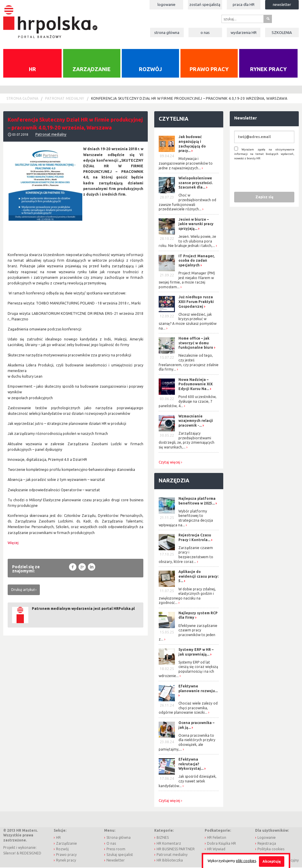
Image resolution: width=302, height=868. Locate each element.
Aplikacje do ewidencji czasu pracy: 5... (198, 577)
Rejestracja (267, 844)
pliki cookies (246, 861)
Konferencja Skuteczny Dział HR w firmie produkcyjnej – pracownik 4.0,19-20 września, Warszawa (189, 99)
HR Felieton (217, 838)
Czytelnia (174, 119)
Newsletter (282, 4)
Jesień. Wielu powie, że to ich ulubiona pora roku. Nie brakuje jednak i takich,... (187, 241)
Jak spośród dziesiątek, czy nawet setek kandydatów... (188, 782)
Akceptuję (272, 861)
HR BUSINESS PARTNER (176, 849)
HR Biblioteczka (170, 861)
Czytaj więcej (169, 463)
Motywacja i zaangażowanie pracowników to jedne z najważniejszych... (186, 164)
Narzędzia (174, 481)
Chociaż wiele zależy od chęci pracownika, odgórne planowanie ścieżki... (188, 708)
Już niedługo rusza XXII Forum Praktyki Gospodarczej (196, 302)
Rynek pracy (268, 70)
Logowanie (166, 4)
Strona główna (167, 32)
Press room (116, 849)
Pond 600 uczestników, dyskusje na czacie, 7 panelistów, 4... (188, 402)
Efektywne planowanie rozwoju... (198, 689)
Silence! (9, 854)
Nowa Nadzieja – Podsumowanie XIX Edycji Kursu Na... (196, 384)
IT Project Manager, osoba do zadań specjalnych (196, 261)
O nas (205, 32)
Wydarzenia (244, 32)
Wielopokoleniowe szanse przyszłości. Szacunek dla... (196, 183)
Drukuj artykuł (23, 590)
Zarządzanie (92, 70)
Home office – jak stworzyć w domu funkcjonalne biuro (196, 343)
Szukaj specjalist (120, 855)
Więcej (13, 543)
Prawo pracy (209, 70)
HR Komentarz (169, 844)
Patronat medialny (65, 99)
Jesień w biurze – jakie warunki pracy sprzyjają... (196, 224)
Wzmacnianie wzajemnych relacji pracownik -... (196, 421)
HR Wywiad (216, 849)
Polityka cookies (271, 849)
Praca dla (244, 4)
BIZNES (163, 838)
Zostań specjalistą (205, 4)
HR (32, 70)
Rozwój (150, 70)
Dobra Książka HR (221, 844)
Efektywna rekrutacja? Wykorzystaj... (191, 764)
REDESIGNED (31, 854)
